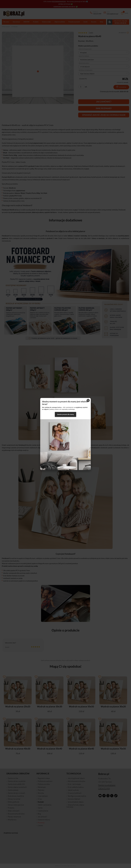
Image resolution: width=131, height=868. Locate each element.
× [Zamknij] (88, 400)
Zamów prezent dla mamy (66, 414)
